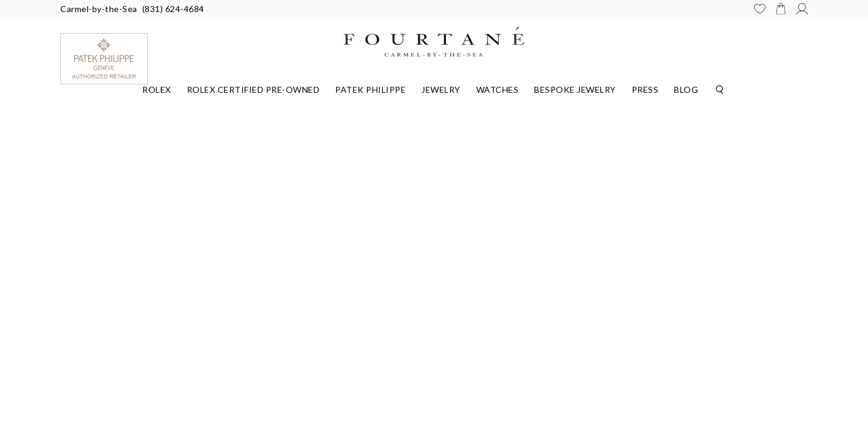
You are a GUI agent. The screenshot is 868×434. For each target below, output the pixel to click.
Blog (686, 90)
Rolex (157, 90)
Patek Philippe (370, 90)
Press (645, 90)
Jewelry (441, 90)
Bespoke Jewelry (575, 90)
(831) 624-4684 (173, 9)
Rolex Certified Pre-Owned (253, 90)
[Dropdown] (157, 88)
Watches (498, 90)
